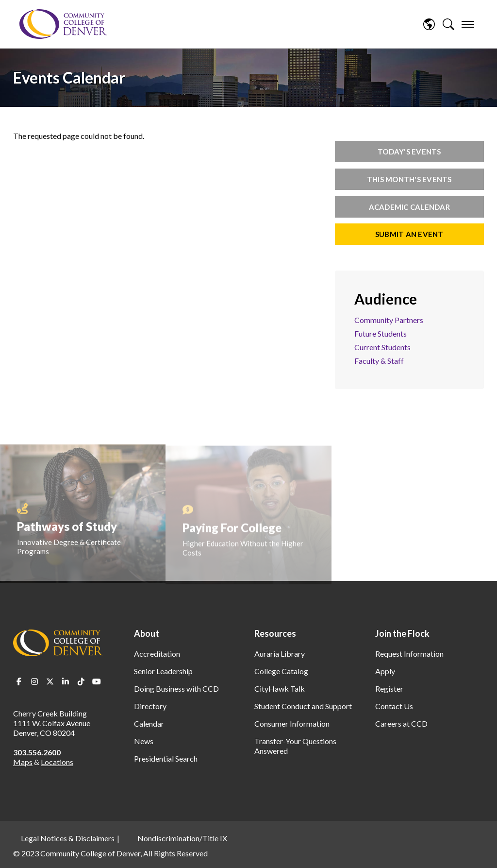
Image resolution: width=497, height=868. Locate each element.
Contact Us (394, 706)
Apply (385, 671)
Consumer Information (292, 723)
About (147, 633)
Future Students (381, 333)
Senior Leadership (163, 671)
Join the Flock (402, 633)
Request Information (409, 654)
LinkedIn (66, 681)
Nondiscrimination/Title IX (182, 838)
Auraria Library (280, 654)
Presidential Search (166, 758)
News (144, 741)
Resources (275, 633)
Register (389, 689)
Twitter (50, 681)
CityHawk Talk (280, 689)
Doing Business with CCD (176, 689)
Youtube (97, 681)
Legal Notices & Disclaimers (68, 838)
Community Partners (389, 320)
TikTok (81, 681)
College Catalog (281, 671)
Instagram (34, 681)
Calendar (149, 723)
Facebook (19, 681)
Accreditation (157, 654)
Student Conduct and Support (303, 706)
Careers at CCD (401, 723)
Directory (150, 706)
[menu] (468, 24)
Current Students (382, 347)
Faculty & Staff (379, 361)
